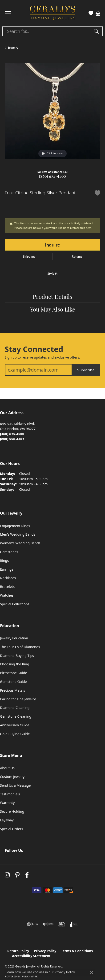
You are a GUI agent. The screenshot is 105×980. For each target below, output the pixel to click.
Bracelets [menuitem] (7, 587)
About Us (7, 768)
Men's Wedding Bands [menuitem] (18, 534)
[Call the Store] (12, 434)
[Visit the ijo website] (48, 924)
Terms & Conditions (77, 951)
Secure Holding (12, 811)
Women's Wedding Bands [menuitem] (20, 543)
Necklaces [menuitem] (8, 578)
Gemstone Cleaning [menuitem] (16, 716)
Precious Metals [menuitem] (12, 690)
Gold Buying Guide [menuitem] (15, 734)
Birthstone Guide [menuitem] (14, 673)
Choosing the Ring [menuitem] (15, 664)
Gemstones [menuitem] (9, 552)
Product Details (52, 296)
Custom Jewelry (12, 777)
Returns (77, 256)
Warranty (7, 803)
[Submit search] (97, 31)
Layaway (7, 820)
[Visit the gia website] (32, 924)
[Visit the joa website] (74, 924)
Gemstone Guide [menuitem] (13, 682)
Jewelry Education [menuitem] (14, 638)
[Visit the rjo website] (62, 924)
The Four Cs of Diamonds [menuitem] (20, 647)
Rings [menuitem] (4, 561)
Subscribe (86, 370)
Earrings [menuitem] (7, 569)
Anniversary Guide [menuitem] (15, 725)
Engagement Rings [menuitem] (15, 526)
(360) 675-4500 (52, 176)
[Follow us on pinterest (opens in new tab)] (17, 875)
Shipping (29, 256)
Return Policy (18, 951)
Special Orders (12, 829)
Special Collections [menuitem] (15, 604)
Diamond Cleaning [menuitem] (15, 708)
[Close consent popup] (92, 972)
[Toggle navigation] (8, 13)
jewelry (13, 48)
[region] (52, 111)
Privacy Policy (45, 951)
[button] (91, 13)
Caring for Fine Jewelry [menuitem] (18, 699)
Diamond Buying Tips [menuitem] (17, 656)
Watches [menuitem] (7, 595)
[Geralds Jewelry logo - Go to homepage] (52, 13)
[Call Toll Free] (12, 439)
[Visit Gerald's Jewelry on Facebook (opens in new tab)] (27, 875)
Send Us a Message (15, 785)
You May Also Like (53, 309)
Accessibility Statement (31, 956)
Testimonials (10, 794)
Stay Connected (34, 349)
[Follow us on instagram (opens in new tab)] (7, 875)
